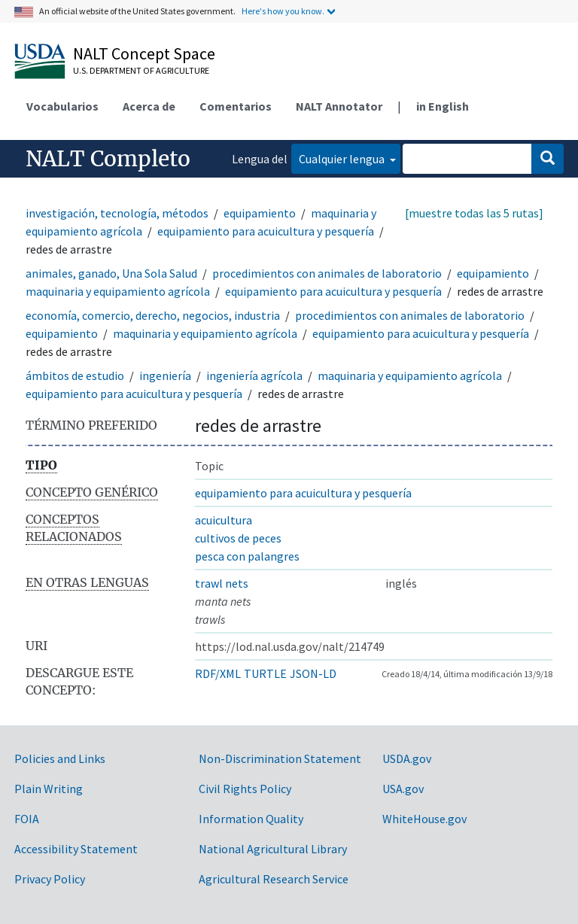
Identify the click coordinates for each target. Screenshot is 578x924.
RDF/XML (218, 673)
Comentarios (236, 106)
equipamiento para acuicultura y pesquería (266, 231)
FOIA (27, 819)
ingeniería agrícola (254, 375)
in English (443, 106)
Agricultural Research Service (274, 879)
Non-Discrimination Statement (280, 758)
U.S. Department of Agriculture (141, 70)
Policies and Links (60, 758)
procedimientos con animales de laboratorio (327, 273)
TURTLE (265, 673)
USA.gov (403, 789)
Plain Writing (49, 789)
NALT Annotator (339, 106)
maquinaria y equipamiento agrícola (118, 291)
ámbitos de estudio (75, 375)
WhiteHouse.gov (424, 819)
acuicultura (224, 520)
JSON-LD (313, 673)
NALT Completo (108, 159)
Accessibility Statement (76, 849)
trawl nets (222, 583)
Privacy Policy (50, 879)
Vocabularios (62, 106)
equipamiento (260, 213)
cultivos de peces (238, 538)
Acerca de (149, 106)
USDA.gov (407, 758)
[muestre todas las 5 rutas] (474, 213)
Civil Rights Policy (245, 789)
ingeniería (165, 375)
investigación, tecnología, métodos (117, 213)
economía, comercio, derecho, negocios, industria (153, 315)
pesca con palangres (247, 556)
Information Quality (251, 819)
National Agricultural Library (273, 849)
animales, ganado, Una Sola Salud (111, 273)
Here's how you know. (283, 11)
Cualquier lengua (343, 159)
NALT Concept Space (144, 53)
